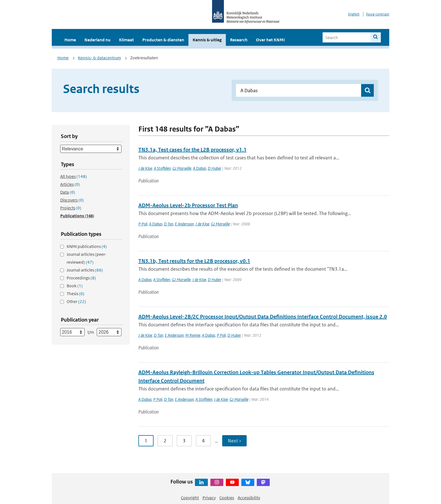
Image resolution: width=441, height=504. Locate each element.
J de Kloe (145, 168)
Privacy (209, 498)
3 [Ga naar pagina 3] (184, 441)
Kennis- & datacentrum (99, 58)
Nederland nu (97, 40)
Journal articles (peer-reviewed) (86, 258)
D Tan (169, 224)
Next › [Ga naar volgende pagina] (234, 441)
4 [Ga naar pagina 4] (203, 441)
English (354, 14)
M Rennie (193, 335)
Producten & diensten (163, 40)
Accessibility (249, 498)
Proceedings (81, 278)
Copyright (190, 498)
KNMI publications (87, 246)
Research (239, 40)
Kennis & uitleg (207, 40)
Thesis (76, 294)
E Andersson (184, 224)
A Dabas (200, 168)
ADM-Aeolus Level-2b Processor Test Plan (188, 205)
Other (76, 301)
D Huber (215, 168)
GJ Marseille (182, 168)
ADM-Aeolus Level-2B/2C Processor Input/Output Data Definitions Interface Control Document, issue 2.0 (263, 317)
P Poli (143, 224)
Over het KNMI (270, 40)
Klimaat (126, 40)
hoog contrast (378, 14)
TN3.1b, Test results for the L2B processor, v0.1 (194, 261)
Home (70, 40)
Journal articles (85, 270)
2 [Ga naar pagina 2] (165, 441)
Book (75, 286)
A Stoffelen (162, 168)
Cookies (227, 498)
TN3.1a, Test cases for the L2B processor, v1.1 (193, 150)
